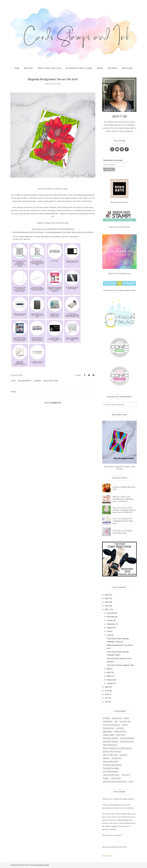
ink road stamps (127, 738)
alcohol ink (125, 722)
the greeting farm (111, 768)
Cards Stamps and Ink (23, 865)
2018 (107, 694)
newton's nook (127, 742)
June (109, 635)
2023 (107, 602)
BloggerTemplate (44, 865)
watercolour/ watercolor (115, 782)
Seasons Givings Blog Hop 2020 (124, 488)
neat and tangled (111, 742)
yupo (131, 782)
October (110, 620)
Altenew (107, 718)
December (111, 613)
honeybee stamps (110, 738)
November (111, 617)
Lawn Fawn (108, 722)
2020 (107, 687)
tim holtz (126, 775)
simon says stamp (51, 381)
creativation (109, 728)
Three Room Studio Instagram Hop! (120, 665)
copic (13, 381)
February (110, 680)
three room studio (111, 775)
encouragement (25, 381)
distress (120, 728)
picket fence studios (112, 752)
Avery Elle (117, 718)
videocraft (116, 778)
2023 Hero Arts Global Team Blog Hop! (122, 532)
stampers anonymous (112, 765)
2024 (107, 598)
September (111, 624)
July (108, 631)
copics (125, 725)
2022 (107, 606)
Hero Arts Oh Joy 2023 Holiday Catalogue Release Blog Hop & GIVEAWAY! (124, 510)
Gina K (126, 718)
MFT (116, 722)
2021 (107, 609)
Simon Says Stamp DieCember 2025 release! (119, 468)
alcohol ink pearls (111, 725)
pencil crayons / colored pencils (117, 748)
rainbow (123, 755)
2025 (107, 595)
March (109, 676)
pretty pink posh (110, 755)
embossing (108, 732)
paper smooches (110, 745)
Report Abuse (107, 856)
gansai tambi (109, 735)
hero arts (121, 735)
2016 (107, 702)
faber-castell (120, 732)
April (109, 672)
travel (106, 778)
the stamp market (111, 772)
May (108, 669)
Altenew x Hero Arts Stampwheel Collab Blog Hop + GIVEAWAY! (123, 499)
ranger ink (116, 758)
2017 (107, 698)
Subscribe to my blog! (113, 160)
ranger (106, 758)
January (110, 683)
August (110, 628)
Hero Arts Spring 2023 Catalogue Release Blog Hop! (123, 521)
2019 (107, 691)
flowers (37, 381)
